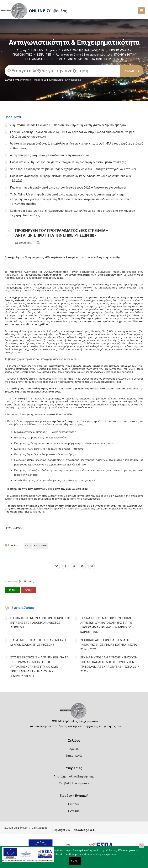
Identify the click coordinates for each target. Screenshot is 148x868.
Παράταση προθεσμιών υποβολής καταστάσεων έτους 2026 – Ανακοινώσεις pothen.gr (68, 188)
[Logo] (74, 712)
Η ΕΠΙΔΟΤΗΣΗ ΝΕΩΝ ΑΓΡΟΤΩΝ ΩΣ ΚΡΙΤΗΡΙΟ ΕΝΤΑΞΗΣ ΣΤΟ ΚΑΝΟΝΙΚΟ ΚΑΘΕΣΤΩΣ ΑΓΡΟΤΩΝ (40, 623)
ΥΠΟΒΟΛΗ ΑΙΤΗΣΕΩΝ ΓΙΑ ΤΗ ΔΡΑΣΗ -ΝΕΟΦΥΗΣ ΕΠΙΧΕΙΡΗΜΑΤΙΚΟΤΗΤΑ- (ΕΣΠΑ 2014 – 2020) (109, 645)
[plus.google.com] (83, 566)
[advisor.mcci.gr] (91, 566)
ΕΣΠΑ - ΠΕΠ (44, 55)
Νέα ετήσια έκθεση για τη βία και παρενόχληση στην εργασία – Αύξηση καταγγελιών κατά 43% (73, 169)
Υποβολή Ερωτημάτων (74, 783)
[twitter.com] (57, 566)
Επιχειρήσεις (73, 80)
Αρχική (21, 50)
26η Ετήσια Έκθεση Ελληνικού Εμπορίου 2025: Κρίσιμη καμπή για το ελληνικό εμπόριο (68, 125)
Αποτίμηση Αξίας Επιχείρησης (74, 777)
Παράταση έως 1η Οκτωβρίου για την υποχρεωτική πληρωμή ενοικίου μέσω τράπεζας (68, 162)
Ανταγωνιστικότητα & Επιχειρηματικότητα (83, 55)
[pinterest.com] (74, 566)
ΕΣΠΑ (28, 545)
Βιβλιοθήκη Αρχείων (44, 50)
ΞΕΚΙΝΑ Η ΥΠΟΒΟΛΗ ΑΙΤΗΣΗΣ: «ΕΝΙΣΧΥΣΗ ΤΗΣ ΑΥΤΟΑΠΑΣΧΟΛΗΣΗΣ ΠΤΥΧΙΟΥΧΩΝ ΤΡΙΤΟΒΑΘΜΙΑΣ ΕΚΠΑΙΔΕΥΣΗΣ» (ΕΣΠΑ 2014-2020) (111, 664)
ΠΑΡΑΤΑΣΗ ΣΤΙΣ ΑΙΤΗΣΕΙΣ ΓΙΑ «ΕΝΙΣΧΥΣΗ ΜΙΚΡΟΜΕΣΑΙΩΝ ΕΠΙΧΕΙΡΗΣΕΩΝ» (39, 642)
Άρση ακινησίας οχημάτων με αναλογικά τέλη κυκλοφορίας (50, 155)
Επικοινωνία (74, 756)
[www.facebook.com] (65, 566)
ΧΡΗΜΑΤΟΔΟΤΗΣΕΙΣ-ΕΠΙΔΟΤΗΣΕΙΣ (83, 50)
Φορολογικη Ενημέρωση (48, 80)
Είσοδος (74, 804)
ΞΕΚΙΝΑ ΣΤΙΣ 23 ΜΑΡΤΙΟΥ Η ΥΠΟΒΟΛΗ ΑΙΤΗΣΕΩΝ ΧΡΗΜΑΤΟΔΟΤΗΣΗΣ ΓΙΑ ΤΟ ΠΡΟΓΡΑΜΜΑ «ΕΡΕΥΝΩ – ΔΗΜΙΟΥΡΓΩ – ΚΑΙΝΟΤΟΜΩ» (107, 625)
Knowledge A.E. (85, 830)
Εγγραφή (74, 811)
